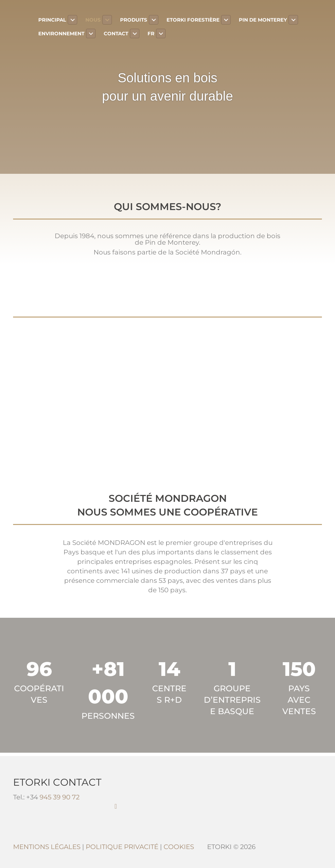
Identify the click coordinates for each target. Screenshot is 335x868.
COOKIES (179, 847)
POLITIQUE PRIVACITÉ (122, 847)
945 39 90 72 (60, 797)
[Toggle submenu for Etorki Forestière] (226, 20)
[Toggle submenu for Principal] (72, 20)
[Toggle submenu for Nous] (107, 20)
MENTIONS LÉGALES (47, 847)
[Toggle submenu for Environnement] (91, 33)
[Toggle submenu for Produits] (154, 20)
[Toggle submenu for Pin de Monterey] (293, 20)
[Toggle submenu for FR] (161, 33)
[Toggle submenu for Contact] (135, 33)
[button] (116, 806)
